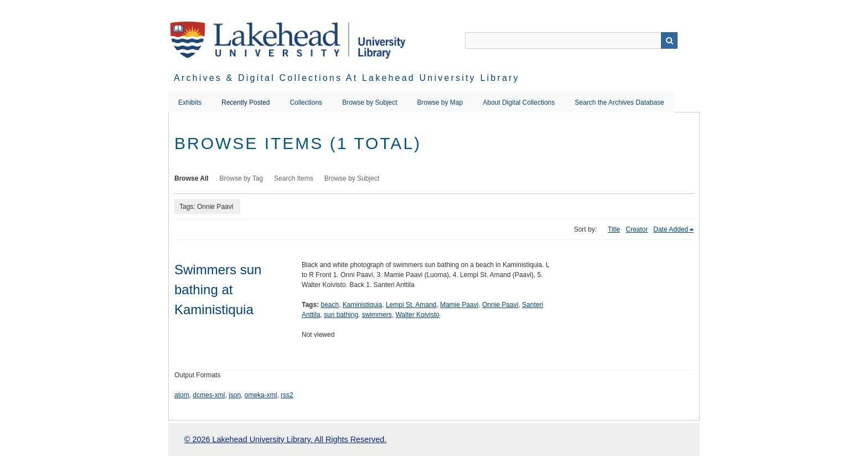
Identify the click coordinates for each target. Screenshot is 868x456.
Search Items (294, 178)
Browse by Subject (370, 103)
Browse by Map (440, 103)
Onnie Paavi (500, 305)
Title (614, 229)
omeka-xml (261, 395)
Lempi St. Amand (411, 305)
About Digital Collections (519, 103)
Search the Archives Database (619, 103)
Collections (306, 103)
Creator (637, 229)
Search (669, 40)
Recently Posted (246, 103)
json (235, 395)
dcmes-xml (209, 395)
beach (330, 305)
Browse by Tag (242, 178)
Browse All (192, 178)
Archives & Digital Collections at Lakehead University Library (347, 78)
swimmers (377, 315)
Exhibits (190, 103)
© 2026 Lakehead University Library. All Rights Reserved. (285, 439)
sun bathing (341, 315)
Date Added (671, 229)
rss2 (287, 395)
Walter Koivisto (417, 315)
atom (182, 395)
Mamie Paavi (459, 305)
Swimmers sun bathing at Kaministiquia (218, 290)
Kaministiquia (362, 305)
